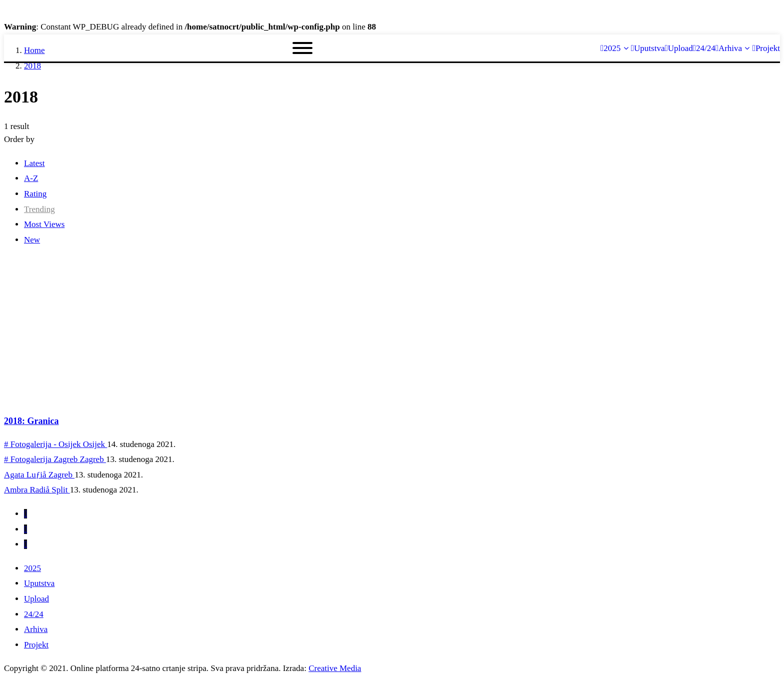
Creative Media (335, 668)
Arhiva (36, 629)
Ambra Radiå (28, 490)
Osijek (95, 444)
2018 (32, 66)
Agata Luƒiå (26, 475)
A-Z (31, 178)
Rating (35, 194)
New (32, 240)
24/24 (34, 614)
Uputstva (39, 583)
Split (60, 490)
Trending (39, 209)
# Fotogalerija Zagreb (42, 459)
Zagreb (93, 459)
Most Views (44, 224)
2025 (32, 568)
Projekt (36, 645)
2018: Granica (31, 421)
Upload (36, 599)
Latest (34, 163)
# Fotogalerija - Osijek (43, 444)
